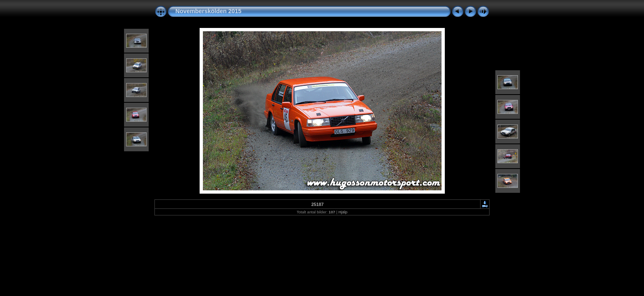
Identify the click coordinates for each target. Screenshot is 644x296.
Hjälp (343, 212)
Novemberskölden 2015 (208, 11)
